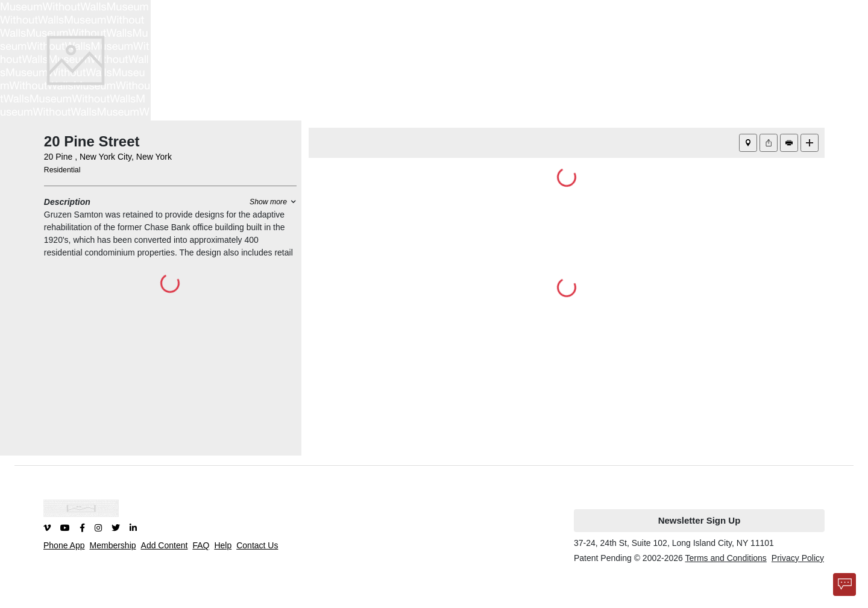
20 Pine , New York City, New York (108, 157)
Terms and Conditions (725, 558)
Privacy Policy (798, 558)
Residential (62, 170)
